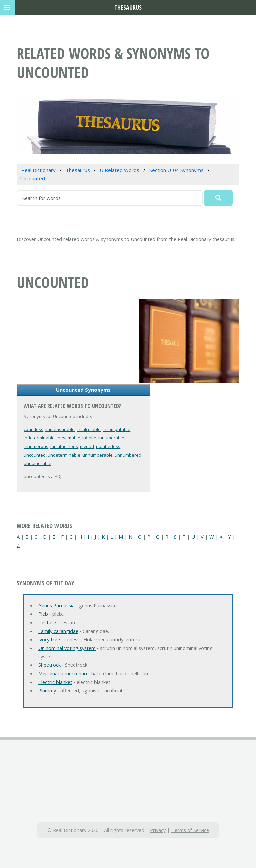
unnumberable (97, 455)
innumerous (36, 446)
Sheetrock (49, 665)
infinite (89, 438)
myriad (87, 446)
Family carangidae (58, 631)
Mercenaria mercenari (63, 673)
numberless (108, 446)
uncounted (35, 455)
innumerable (111, 438)
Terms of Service (190, 830)
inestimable (68, 438)
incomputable (116, 429)
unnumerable (37, 463)
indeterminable (39, 438)
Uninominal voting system (67, 648)
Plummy (47, 690)
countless (33, 429)
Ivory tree (49, 639)
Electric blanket (55, 682)
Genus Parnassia (56, 605)
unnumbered (128, 455)
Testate (47, 622)
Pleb (43, 614)
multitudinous (64, 446)
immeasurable (60, 429)
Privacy (158, 830)
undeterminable (64, 455)
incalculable (89, 429)
